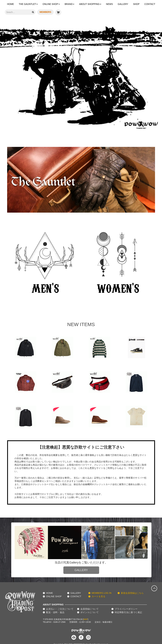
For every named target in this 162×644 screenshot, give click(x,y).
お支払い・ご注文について (60, 609)
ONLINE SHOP (51, 4)
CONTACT (150, 4)
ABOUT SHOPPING (90, 4)
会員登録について (90, 609)
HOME (11, 4)
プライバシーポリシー (126, 609)
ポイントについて (90, 612)
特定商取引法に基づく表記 (128, 612)
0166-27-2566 (59, 622)
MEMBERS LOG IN (102, 593)
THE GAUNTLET (28, 4)
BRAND (69, 4)
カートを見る (98, 596)
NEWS (110, 4)
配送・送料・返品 (55, 612)
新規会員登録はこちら (132, 593)
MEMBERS (45, 12)
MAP (86, 619)
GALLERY (123, 4)
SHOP (136, 4)
